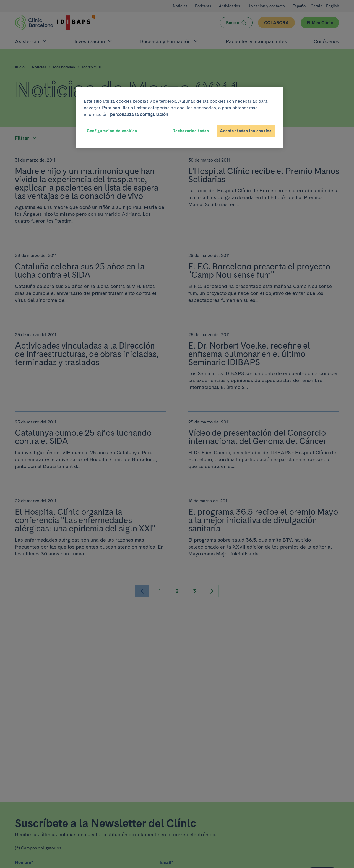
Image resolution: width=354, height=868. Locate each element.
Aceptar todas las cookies (246, 131)
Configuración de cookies (112, 131)
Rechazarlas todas (191, 131)
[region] (179, 118)
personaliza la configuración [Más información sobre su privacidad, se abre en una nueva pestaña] (139, 114)
